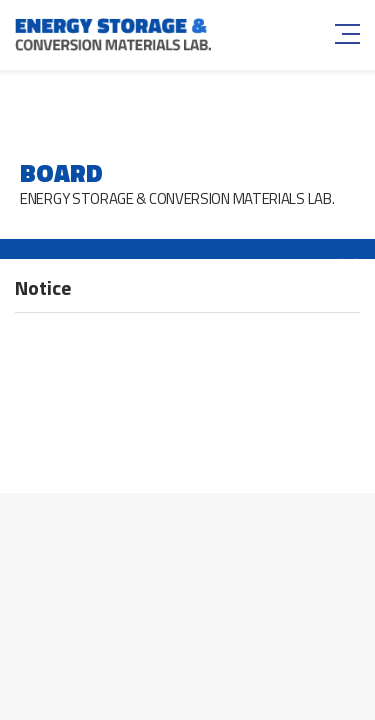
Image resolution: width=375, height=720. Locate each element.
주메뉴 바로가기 (0, 0)
